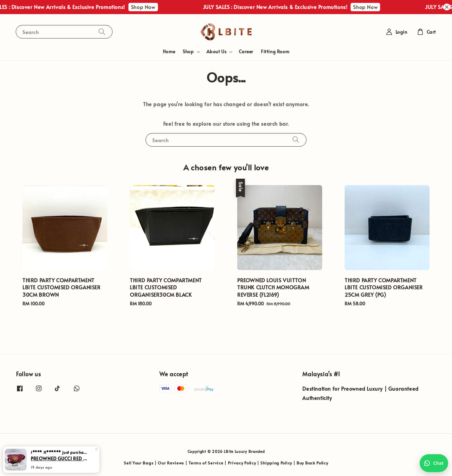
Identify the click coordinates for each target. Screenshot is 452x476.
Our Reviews (171, 463)
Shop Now (147, 7)
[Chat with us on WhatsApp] (434, 463)
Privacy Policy (242, 463)
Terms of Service (206, 463)
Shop (188, 52)
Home (169, 51)
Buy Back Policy (312, 463)
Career (246, 51)
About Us (217, 52)
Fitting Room (275, 51)
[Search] (102, 32)
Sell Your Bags (138, 463)
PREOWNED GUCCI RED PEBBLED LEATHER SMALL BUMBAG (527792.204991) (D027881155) (59, 464)
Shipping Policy (276, 463)
